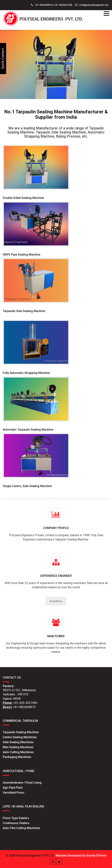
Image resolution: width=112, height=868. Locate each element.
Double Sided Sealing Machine (23, 198)
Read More (56, 601)
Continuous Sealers (16, 823)
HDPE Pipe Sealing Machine (22, 255)
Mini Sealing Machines (18, 747)
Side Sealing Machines (18, 742)
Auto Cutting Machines (18, 752)
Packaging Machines (17, 757)
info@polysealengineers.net (92, 5)
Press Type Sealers (16, 818)
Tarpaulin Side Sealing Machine (24, 311)
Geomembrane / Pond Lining (22, 783)
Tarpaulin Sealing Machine (21, 732)
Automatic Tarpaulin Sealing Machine (28, 430)
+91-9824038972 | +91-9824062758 (52, 5)
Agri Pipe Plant (13, 788)
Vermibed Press (14, 793)
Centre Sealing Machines (20, 737)
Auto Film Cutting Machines (21, 828)
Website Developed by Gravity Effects (81, 856)
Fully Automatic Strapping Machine (26, 373)
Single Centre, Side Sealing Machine (27, 486)
